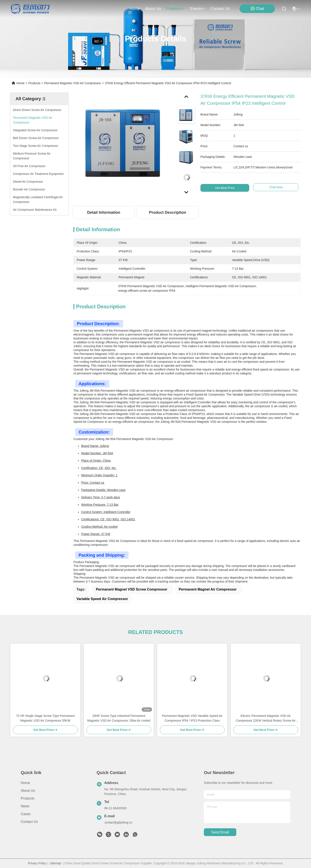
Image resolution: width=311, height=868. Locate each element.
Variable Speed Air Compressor (102, 599)
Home (135, 9)
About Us (28, 791)
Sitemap (55, 863)
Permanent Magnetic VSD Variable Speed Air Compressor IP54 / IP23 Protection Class (192, 718)
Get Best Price (225, 188)
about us (153, 9)
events (198, 9)
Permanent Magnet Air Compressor (208, 589)
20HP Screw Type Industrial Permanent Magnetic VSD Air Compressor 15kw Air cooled (119, 718)
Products (34, 83)
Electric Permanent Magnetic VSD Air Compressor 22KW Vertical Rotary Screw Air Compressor (266, 718)
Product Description (168, 212)
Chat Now (275, 188)
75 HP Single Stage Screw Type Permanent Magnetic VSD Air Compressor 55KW (45, 718)
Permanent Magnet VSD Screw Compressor (132, 589)
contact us (220, 9)
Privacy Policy (37, 863)
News (25, 806)
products (175, 9)
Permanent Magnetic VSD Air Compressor (73, 83)
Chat (257, 9)
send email (220, 832)
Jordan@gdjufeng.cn (118, 822)
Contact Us (29, 822)
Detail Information (104, 212)
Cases (26, 814)
